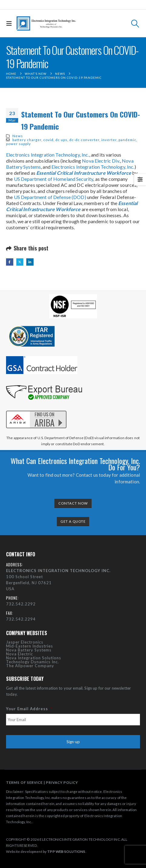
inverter (109, 140)
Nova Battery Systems (29, 650)
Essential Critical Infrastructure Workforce (84, 173)
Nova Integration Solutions (34, 658)
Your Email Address (29, 709)
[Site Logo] (46, 24)
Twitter (20, 262)
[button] (11, 23)
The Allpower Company (30, 666)
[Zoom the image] (36, 409)
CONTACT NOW (73, 503)
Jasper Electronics (25, 642)
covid (48, 140)
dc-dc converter (84, 140)
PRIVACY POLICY (62, 782)
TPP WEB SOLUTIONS (66, 851)
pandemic (127, 140)
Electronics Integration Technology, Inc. (48, 155)
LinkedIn (30, 262)
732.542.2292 (21, 604)
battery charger (27, 140)
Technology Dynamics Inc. (32, 662)
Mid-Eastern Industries (29, 646)
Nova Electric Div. (101, 161)
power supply (18, 144)
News (18, 136)
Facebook (10, 262)
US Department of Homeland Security (54, 179)
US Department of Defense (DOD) (50, 197)
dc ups (61, 140)
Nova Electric (19, 654)
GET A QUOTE (73, 521)
